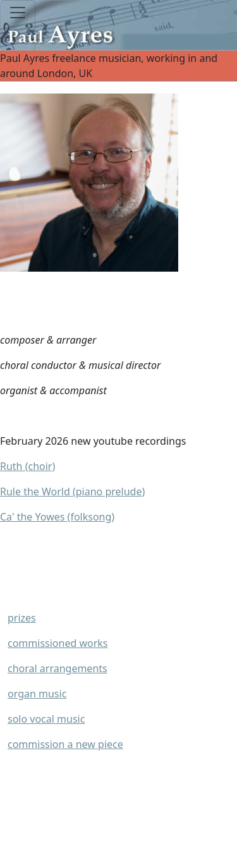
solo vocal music (46, 719)
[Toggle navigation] (18, 26)
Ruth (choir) (27, 466)
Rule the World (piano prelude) (72, 491)
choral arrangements (58, 668)
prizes (22, 618)
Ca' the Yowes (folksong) (57, 517)
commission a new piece (65, 744)
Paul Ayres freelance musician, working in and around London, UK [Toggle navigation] (118, 66)
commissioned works (58, 643)
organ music (37, 694)
